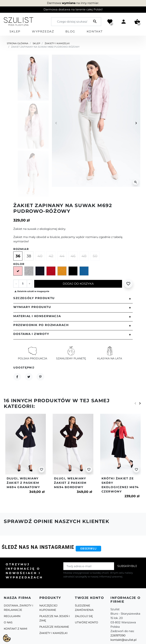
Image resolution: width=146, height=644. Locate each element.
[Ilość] (23, 284)
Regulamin (12, 616)
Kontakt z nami (15, 629)
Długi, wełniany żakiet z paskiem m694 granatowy (23, 483)
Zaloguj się (84, 616)
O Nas (8, 622)
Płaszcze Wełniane (54, 627)
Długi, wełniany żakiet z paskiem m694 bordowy (70, 483)
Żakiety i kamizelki (57, 43)
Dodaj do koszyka (78, 284)
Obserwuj (88, 549)
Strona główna (18, 43)
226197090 (118, 635)
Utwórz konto (86, 622)
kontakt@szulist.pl (123, 640)
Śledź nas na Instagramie (38, 547)
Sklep (36, 43)
